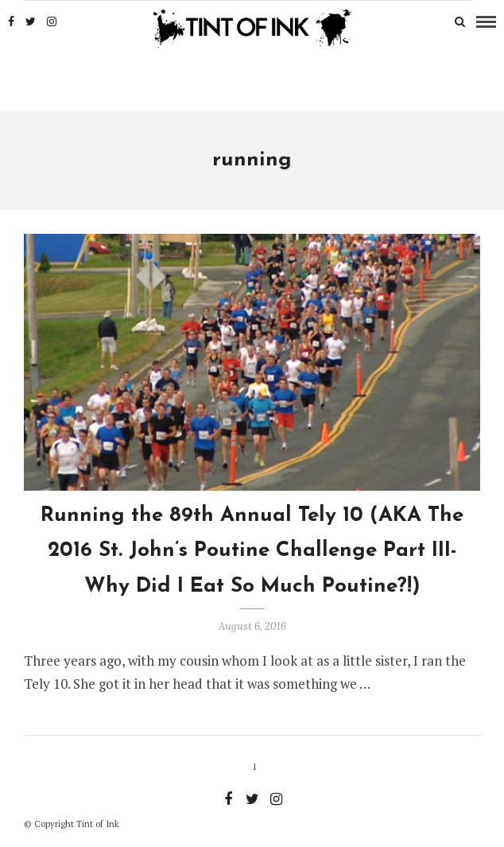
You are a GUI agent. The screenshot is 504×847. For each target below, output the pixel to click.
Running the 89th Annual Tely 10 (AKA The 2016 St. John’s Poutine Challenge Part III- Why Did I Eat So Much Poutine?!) (252, 551)
